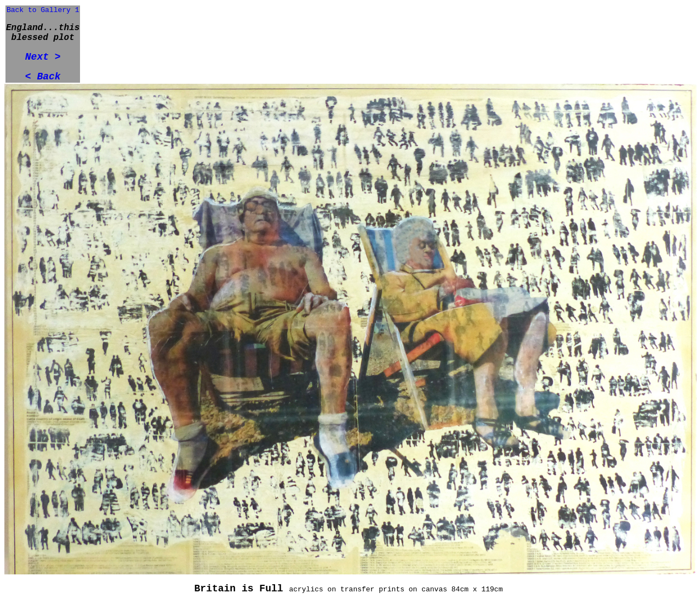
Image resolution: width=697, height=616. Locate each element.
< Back (43, 77)
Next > (43, 57)
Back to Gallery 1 (43, 10)
